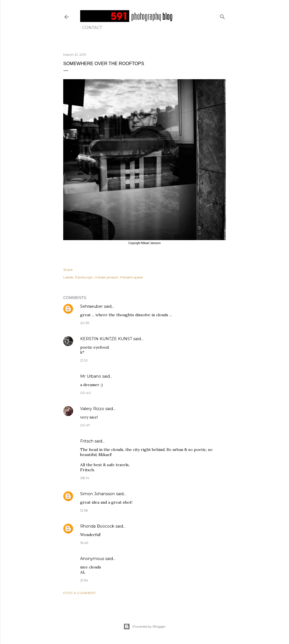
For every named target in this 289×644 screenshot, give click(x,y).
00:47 (85, 425)
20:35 (85, 323)
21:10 (84, 360)
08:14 (85, 478)
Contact (92, 28)
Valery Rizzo (92, 409)
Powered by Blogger (144, 627)
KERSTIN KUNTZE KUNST (106, 339)
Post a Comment (79, 593)
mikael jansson (107, 277)
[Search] (222, 16)
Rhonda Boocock (97, 526)
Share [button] (68, 270)
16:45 (84, 543)
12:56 (84, 510)
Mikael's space (132, 277)
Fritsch (87, 441)
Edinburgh (84, 277)
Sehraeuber (91, 306)
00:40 (86, 393)
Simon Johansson (98, 494)
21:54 (84, 580)
